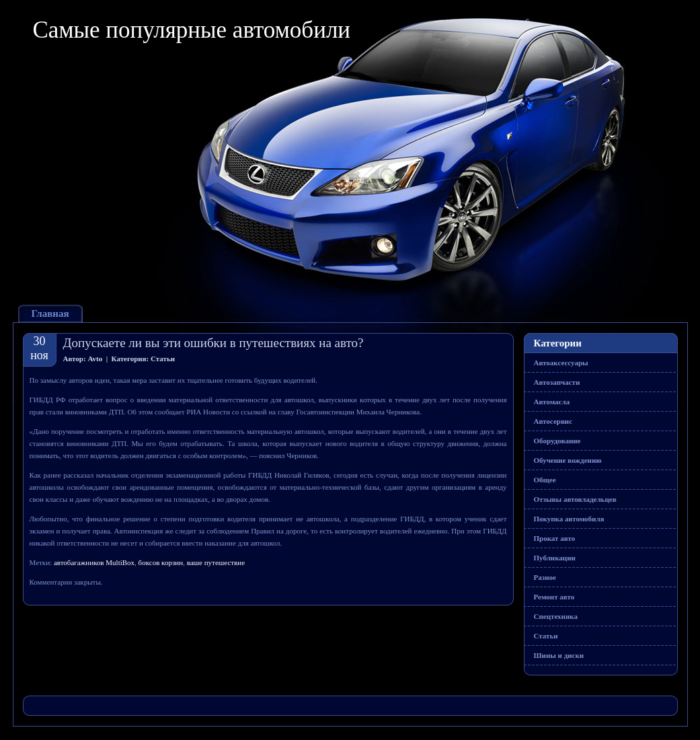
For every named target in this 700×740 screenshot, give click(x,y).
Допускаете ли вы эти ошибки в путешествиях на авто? (213, 343)
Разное (545, 577)
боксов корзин (161, 562)
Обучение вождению (568, 460)
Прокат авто (555, 538)
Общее (545, 480)
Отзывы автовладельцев (575, 499)
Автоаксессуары (561, 363)
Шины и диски (559, 655)
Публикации (555, 558)
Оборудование (557, 441)
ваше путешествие (216, 562)
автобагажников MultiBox (94, 562)
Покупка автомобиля (569, 519)
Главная (50, 313)
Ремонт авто (554, 597)
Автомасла (552, 402)
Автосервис (553, 421)
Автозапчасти (557, 382)
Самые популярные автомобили (192, 30)
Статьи (163, 359)
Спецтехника (556, 616)
